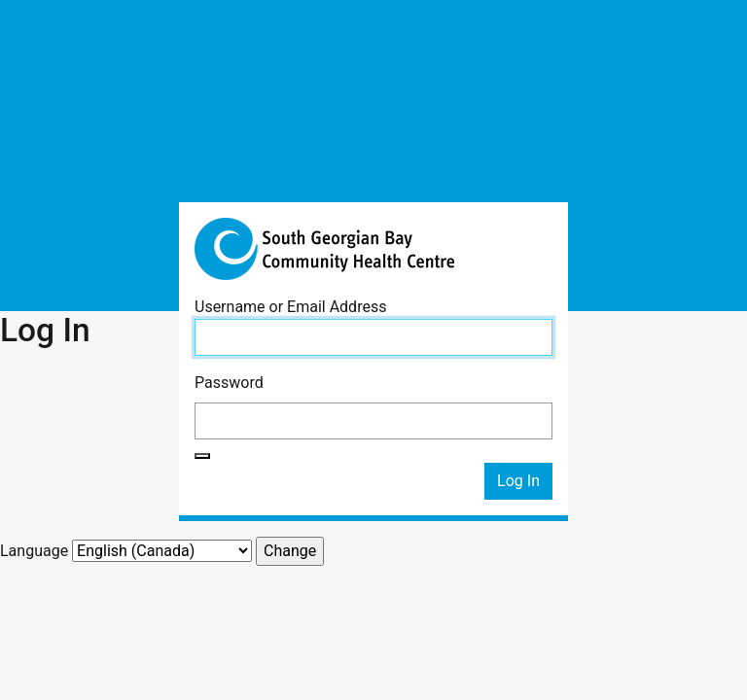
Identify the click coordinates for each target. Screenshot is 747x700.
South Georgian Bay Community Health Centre (373, 249)
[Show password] (202, 456)
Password (229, 383)
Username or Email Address (290, 307)
